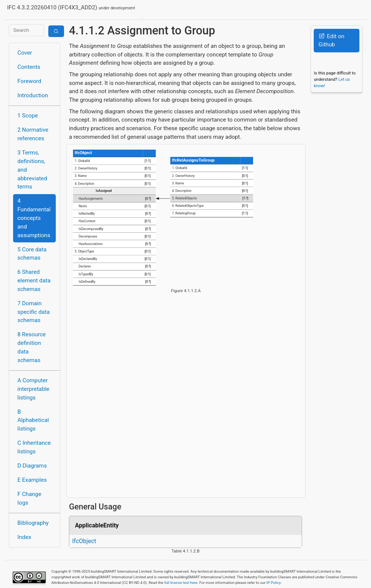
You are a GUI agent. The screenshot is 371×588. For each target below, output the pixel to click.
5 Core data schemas (32, 254)
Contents (29, 67)
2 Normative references (33, 134)
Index (25, 537)
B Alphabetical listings (33, 420)
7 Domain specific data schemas (34, 312)
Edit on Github (332, 41)
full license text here (181, 583)
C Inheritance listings (34, 447)
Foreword (30, 81)
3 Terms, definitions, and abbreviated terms (32, 170)
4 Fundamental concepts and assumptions (34, 218)
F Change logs (30, 498)
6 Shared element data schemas (34, 281)
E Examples (32, 480)
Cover (25, 53)
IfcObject (84, 541)
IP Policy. (274, 583)
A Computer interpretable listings (34, 389)
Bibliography (33, 523)
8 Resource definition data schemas (32, 347)
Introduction (33, 95)
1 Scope (28, 116)
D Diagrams (32, 466)
